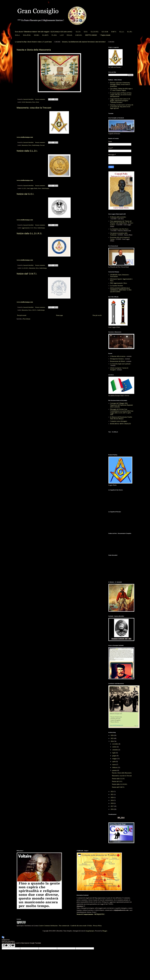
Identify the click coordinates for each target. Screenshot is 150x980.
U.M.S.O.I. (79, 35)
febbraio (115, 767)
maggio (115, 759)
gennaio (115, 770)
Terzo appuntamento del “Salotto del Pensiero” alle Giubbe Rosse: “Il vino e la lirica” (122, 223)
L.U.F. (62, 35)
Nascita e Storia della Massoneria (34, 50)
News (34, 102)
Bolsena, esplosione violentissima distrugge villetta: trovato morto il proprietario (120, 84)
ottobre (115, 747)
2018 (112, 803)
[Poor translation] (12, 946)
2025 (112, 738)
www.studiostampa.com (25, 137)
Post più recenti (22, 315)
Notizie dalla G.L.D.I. (27, 151)
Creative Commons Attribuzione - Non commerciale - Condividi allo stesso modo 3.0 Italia (65, 926)
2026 (112, 735)
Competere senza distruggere (119, 421)
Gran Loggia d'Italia (32, 188)
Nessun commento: (40, 99)
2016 (112, 809)
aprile (114, 762)
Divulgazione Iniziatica (117, 359)
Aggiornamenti (26, 228)
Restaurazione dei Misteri (118, 361)
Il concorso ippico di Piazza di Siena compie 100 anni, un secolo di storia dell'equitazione (121, 95)
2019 (112, 800)
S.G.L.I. (18, 35)
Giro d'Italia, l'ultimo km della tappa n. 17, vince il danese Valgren (122, 90)
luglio (114, 753)
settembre (115, 750)
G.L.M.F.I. (45, 35)
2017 (112, 806)
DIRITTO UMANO (91, 35)
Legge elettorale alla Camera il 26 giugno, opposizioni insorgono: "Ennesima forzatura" (120, 101)
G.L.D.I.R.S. (95, 32)
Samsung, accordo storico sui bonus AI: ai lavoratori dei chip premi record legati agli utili (122, 107)
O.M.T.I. (114, 32)
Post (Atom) (27, 319)
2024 (112, 741)
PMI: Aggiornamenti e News (119, 283)
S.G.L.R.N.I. (27, 35)
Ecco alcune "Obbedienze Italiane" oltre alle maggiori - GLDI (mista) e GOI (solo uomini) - (44, 32)
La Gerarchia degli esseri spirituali (120, 364)
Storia (37, 102)
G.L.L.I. (122, 32)
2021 (112, 794)
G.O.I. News (34, 228)
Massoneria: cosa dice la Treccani (34, 108)
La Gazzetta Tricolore (117, 286)
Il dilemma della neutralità (118, 217)
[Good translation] (5, 946)
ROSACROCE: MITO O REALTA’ (121, 424)
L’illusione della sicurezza (118, 356)
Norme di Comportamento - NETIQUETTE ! (91, 914)
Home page (59, 315)
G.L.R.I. (130, 32)
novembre (115, 744)
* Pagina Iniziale (105, 35)
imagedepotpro (90, 931)
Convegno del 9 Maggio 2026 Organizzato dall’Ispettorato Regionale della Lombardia (122, 405)
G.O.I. (86, 32)
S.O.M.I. (37, 35)
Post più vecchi (97, 315)
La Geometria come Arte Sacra (119, 229)
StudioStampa (36, 145)
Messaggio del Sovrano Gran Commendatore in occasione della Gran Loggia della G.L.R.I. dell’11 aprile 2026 (122, 412)
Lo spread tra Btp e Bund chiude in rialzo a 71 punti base (33, 42)
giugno (114, 756)
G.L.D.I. (78, 32)
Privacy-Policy (97, 926)
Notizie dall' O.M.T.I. (27, 274)
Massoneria (29, 102)
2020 (112, 797)
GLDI (23, 102)
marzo (114, 765)
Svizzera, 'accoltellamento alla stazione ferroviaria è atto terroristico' (84, 42)
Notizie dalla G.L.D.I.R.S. (29, 233)
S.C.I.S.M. (105, 32)
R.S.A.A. (70, 35)
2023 (112, 792)
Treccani (42, 145)
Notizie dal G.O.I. (25, 194)
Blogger (105, 931)
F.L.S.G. (54, 35)
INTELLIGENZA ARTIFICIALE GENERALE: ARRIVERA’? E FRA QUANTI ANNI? (121, 290)
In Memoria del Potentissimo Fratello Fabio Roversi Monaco (121, 418)
